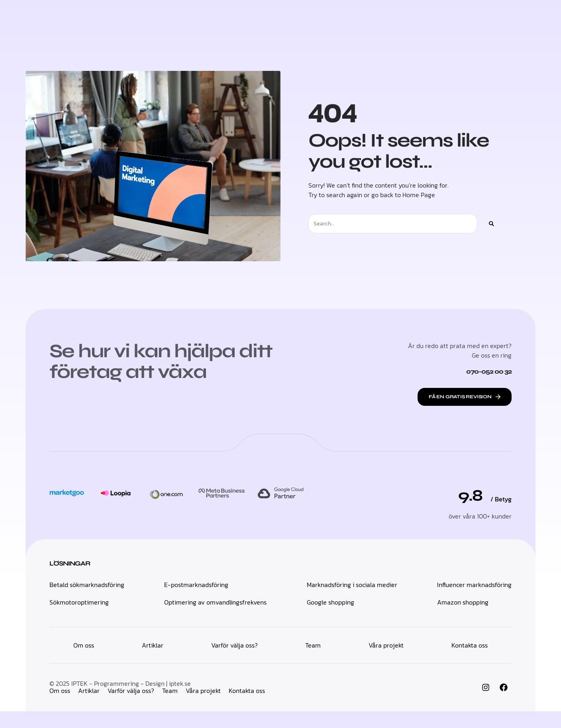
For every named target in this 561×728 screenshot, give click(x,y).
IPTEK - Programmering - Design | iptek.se (131, 700)
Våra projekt (203, 707)
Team (170, 707)
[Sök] (491, 240)
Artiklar (89, 707)
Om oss (60, 707)
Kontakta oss (247, 707)
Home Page (419, 211)
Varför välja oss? (131, 707)
